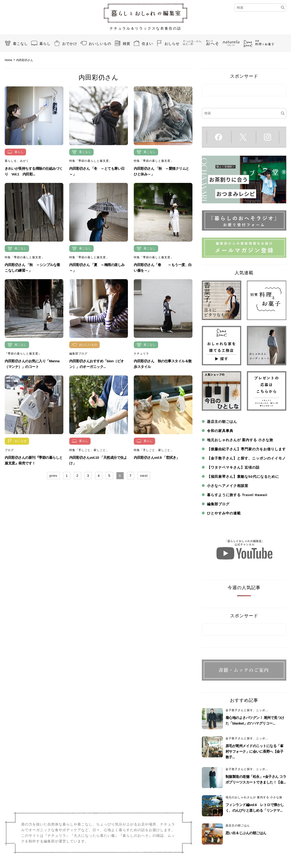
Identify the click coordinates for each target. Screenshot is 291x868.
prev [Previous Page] (53, 476)
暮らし (45, 44)
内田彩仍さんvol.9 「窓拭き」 (157, 457)
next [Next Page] (144, 476)
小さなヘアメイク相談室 (228, 486)
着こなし (20, 44)
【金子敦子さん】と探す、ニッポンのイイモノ (246, 458)
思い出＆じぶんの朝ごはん (246, 833)
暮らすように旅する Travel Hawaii (237, 495)
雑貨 (126, 44)
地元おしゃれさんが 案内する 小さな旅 (240, 440)
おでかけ (70, 44)
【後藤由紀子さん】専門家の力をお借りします (246, 449)
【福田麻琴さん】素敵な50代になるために (243, 476)
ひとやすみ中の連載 (224, 513)
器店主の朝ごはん (222, 422)
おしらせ (172, 44)
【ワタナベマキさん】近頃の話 (233, 467)
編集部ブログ (78, 354)
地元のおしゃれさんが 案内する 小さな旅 (254, 797)
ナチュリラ (141, 354)
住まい (147, 44)
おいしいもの (100, 44)
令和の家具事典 (220, 431)
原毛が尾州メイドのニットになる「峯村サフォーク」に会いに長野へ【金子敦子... (255, 751)
